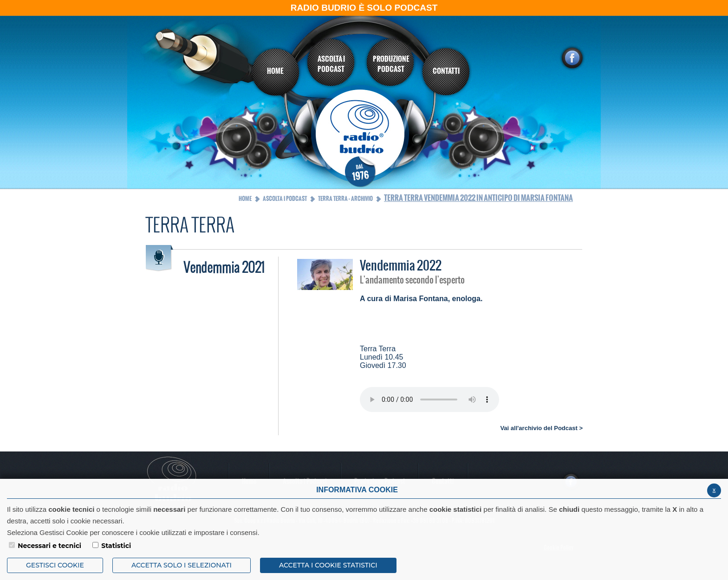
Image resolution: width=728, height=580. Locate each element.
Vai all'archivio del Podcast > (541, 428)
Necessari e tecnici (49, 546)
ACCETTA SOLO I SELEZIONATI (182, 565)
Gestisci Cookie (55, 565)
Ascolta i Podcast (285, 199)
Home (245, 199)
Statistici (116, 546)
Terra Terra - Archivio (345, 199)
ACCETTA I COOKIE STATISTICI (328, 565)
